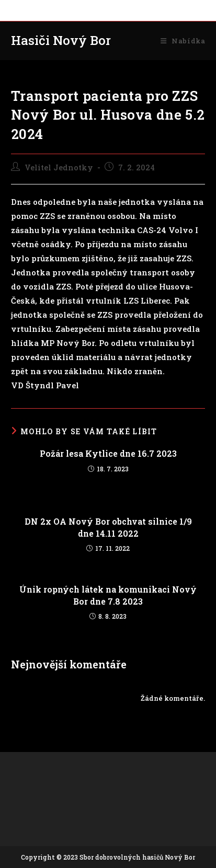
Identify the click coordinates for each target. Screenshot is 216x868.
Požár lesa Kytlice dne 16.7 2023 (108, 453)
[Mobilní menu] (183, 41)
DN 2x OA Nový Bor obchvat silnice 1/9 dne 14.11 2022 (108, 527)
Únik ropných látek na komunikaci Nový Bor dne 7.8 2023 (108, 595)
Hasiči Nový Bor (61, 40)
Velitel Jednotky (59, 167)
